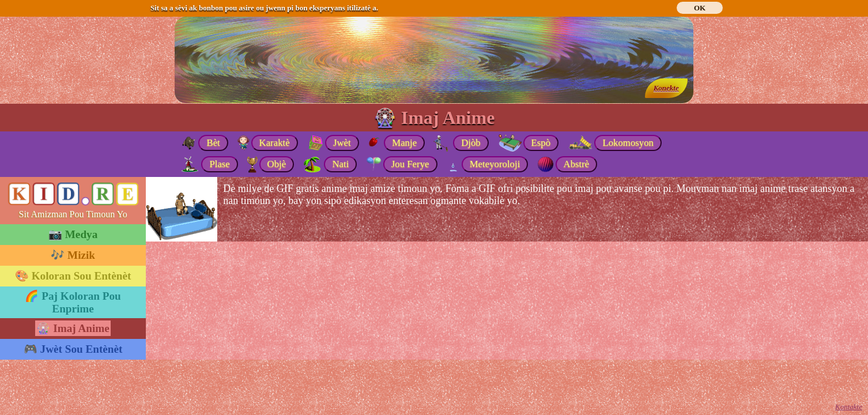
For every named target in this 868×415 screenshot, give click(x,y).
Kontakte (849, 407)
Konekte (666, 88)
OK (700, 8)
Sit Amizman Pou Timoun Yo (73, 214)
